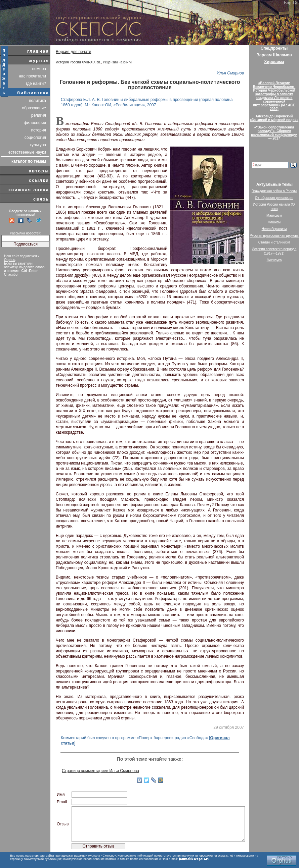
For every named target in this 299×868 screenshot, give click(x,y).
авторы (39, 171)
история (38, 130)
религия (39, 115)
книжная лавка (29, 190)
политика (37, 101)
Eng (288, 3)
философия (35, 123)
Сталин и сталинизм (274, 242)
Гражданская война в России (274, 191)
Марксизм (274, 215)
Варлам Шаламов (274, 55)
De (296, 3)
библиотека (33, 93)
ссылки (39, 180)
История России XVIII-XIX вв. (78, 62)
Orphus (10, 260)
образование (34, 108)
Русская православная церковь (274, 236)
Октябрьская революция (274, 198)
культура (38, 145)
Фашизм (274, 222)
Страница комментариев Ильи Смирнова (100, 771)
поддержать (4, 71)
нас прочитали (32, 76)
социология (35, 138)
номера (39, 69)
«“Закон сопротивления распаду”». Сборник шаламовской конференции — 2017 (274, 133)
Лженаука (274, 260)
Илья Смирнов (230, 73)
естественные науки (27, 152)
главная (38, 51)
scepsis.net (225, 856)
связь (41, 199)
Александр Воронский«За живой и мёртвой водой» (274, 118)
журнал (39, 61)
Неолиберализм (274, 229)
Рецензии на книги (117, 62)
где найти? (36, 84)
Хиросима (274, 62)
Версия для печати (73, 52)
